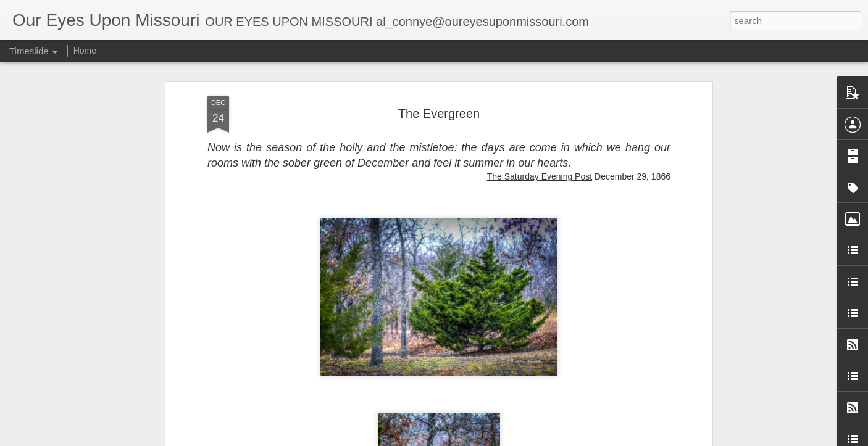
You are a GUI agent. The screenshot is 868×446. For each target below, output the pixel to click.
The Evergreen (439, 65)
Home (85, 51)
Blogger (522, 439)
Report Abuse (558, 439)
